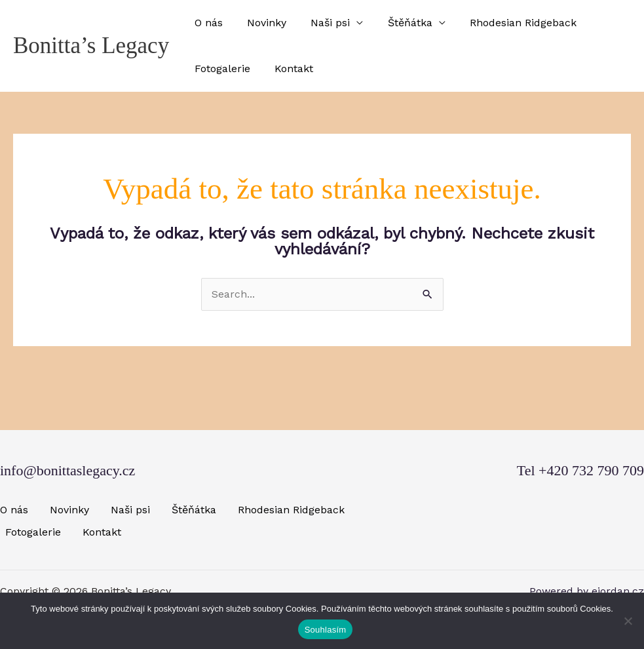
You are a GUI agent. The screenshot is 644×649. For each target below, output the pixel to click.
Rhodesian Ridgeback (507, 23)
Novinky (261, 23)
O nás (207, 23)
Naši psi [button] (322, 23)
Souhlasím (326, 630)
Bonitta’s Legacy (91, 46)
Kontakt (289, 69)
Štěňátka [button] (398, 23)
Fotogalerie (220, 69)
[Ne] (628, 621)
